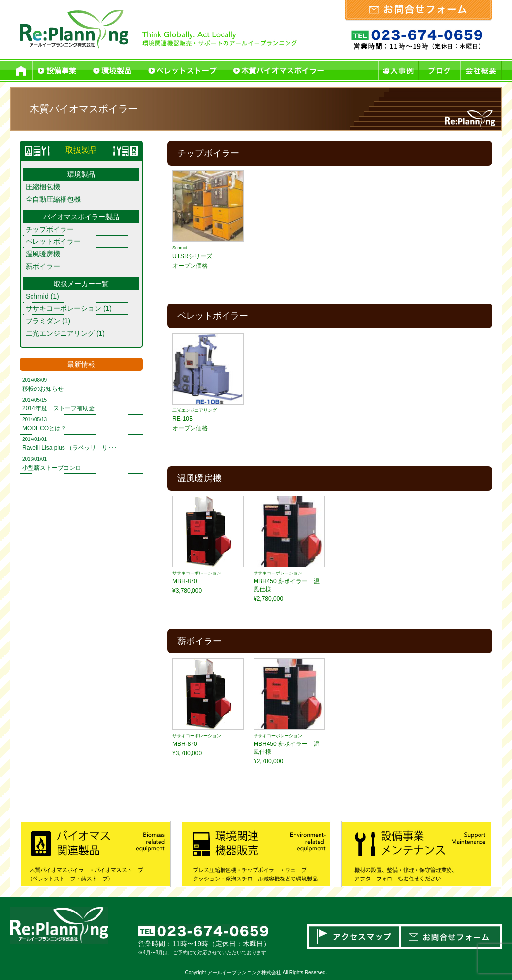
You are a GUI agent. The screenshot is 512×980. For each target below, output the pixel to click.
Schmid (37, 296)
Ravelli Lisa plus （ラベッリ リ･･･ (69, 448)
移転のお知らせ (43, 389)
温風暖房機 (43, 254)
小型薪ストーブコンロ (52, 468)
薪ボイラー (43, 266)
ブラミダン (43, 321)
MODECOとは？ (44, 428)
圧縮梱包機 (43, 187)
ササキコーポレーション (64, 308)
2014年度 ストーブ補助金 (58, 408)
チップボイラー (50, 229)
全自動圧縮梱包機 (53, 199)
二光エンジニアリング (60, 333)
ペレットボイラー (53, 241)
